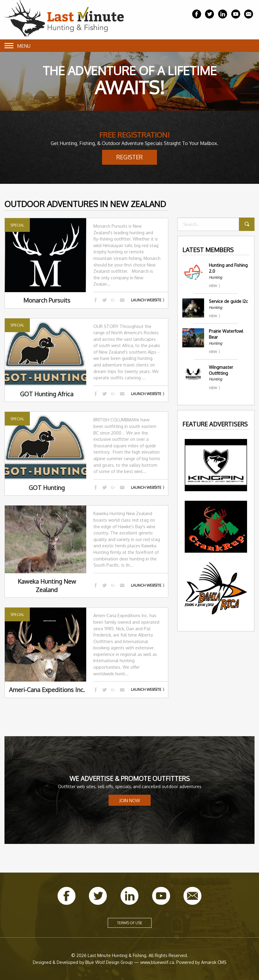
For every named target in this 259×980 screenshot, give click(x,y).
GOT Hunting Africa (47, 394)
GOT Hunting (47, 488)
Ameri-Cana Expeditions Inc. (47, 690)
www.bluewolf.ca (157, 962)
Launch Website (146, 300)
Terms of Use (130, 923)
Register (129, 157)
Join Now (130, 800)
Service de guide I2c (228, 301)
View (213, 286)
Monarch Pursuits (47, 300)
